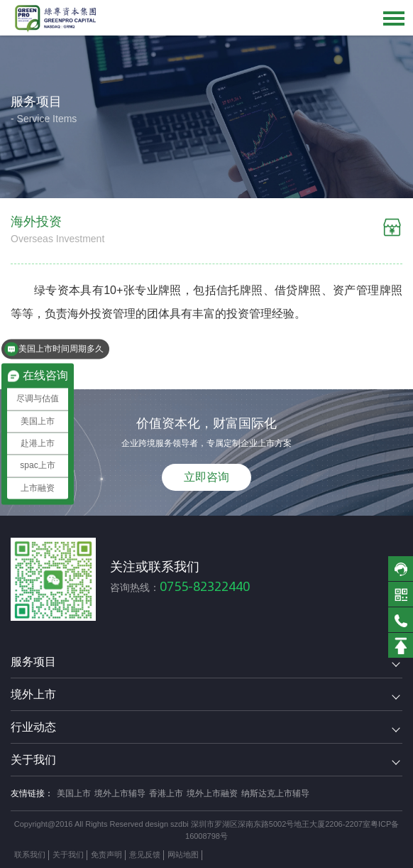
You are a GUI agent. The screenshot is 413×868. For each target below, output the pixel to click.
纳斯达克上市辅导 (275, 793)
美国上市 (74, 793)
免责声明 (106, 855)
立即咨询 (206, 477)
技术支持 (221, 855)
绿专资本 (57, 290)
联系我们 (30, 855)
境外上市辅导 (120, 793)
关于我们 (68, 855)
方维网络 (260, 855)
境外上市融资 (212, 793)
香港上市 (166, 793)
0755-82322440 (205, 586)
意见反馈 (145, 855)
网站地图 (183, 855)
